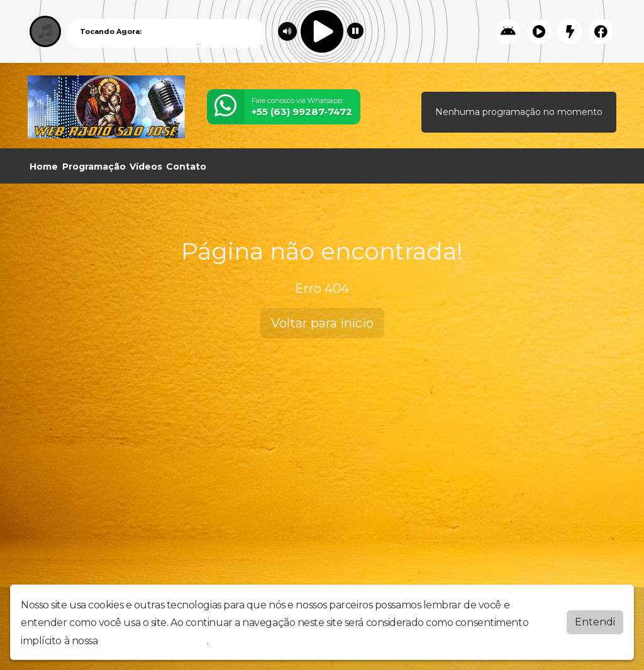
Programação (94, 167)
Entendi (595, 622)
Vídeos (146, 167)
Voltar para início (322, 323)
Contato (186, 167)
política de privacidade (153, 641)
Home (44, 167)
